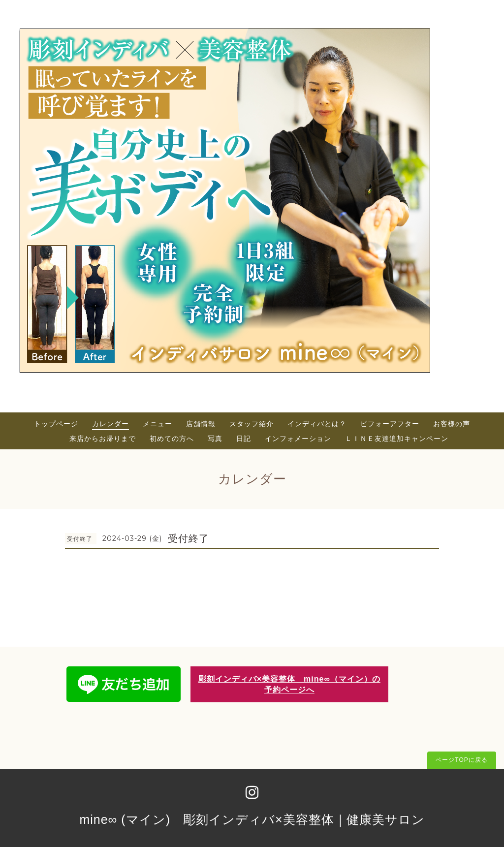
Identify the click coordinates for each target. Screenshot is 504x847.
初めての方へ (172, 439)
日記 (244, 439)
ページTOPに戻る (461, 760)
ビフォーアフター (390, 424)
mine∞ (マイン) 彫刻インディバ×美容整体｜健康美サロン (252, 819)
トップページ (56, 424)
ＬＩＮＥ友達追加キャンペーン (397, 439)
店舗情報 (201, 424)
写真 (215, 439)
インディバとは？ (317, 424)
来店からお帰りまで (103, 439)
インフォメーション (298, 439)
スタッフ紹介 (252, 424)
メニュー (157, 424)
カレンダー (110, 424)
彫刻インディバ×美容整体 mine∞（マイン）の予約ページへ (289, 684)
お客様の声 (452, 424)
